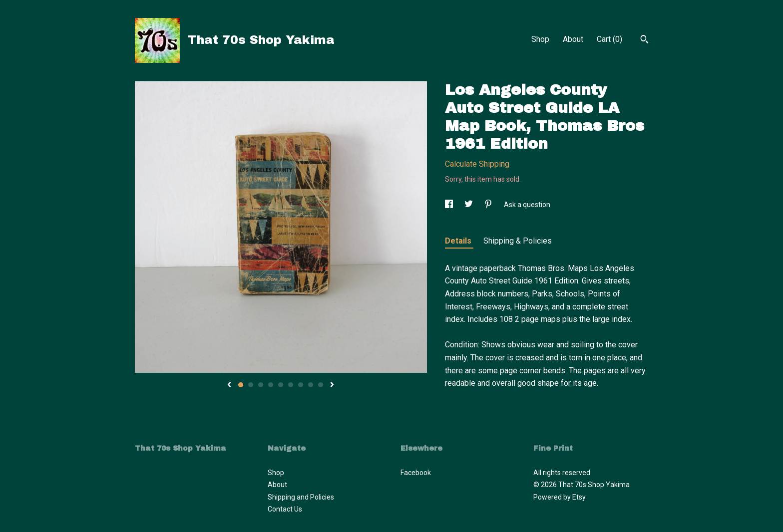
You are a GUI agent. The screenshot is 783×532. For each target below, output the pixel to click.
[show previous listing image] (229, 385)
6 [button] (291, 385)
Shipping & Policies (518, 241)
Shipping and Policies (301, 497)
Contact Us (285, 509)
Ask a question (527, 205)
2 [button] (251, 385)
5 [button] (281, 385)
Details (459, 241)
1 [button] (241, 385)
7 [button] (301, 385)
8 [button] (311, 385)
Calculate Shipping (477, 164)
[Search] (644, 40)
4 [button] (271, 385)
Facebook (416, 473)
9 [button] (321, 385)
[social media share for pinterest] (489, 205)
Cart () (609, 39)
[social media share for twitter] (469, 205)
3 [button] (261, 385)
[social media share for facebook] (450, 205)
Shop (540, 39)
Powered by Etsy (560, 497)
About (573, 39)
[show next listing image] (332, 385)
